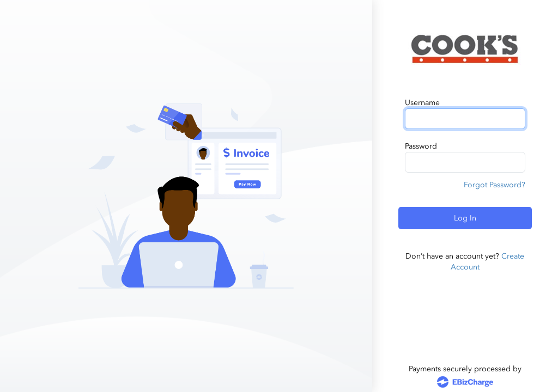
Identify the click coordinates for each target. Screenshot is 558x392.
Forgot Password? (495, 185)
